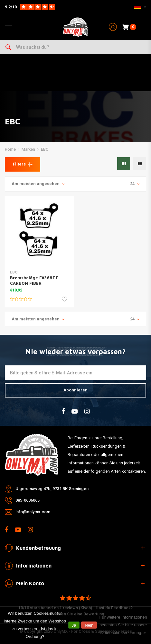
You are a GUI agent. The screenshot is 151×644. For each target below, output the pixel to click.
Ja (74, 625)
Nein (89, 625)
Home (10, 149)
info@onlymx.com (33, 512)
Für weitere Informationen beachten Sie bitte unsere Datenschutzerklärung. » (123, 625)
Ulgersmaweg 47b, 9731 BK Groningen (52, 489)
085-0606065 (28, 500)
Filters (23, 164)
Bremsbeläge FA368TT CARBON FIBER (34, 280)
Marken (28, 149)
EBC (45, 149)
